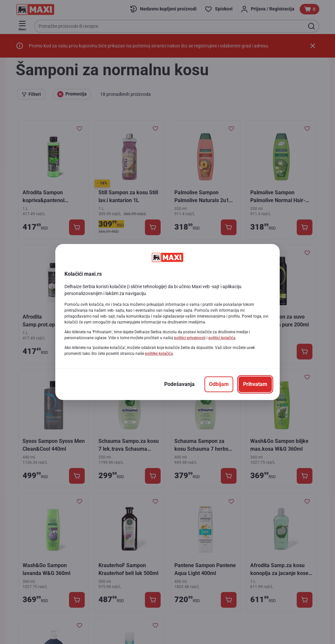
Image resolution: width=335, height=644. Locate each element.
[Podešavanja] (179, 384)
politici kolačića (222, 338)
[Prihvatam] (255, 384)
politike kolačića (159, 354)
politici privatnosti (190, 338)
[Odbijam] (219, 384)
